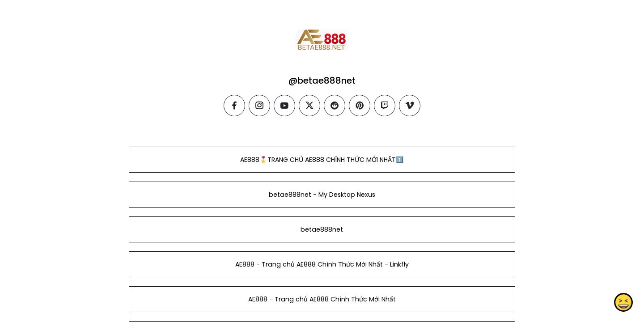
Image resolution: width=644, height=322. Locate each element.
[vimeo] (410, 106)
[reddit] (335, 106)
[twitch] (385, 106)
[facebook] (234, 106)
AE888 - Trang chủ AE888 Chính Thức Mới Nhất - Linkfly (322, 264)
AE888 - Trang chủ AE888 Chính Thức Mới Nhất (322, 299)
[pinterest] (360, 106)
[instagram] (259, 106)
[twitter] (309, 106)
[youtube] (284, 106)
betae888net (322, 229)
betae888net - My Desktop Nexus (322, 195)
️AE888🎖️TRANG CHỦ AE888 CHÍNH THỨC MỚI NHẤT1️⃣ (322, 160)
